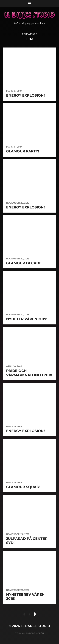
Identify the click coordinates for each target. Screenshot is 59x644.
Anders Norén (35, 633)
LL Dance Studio (35, 626)
